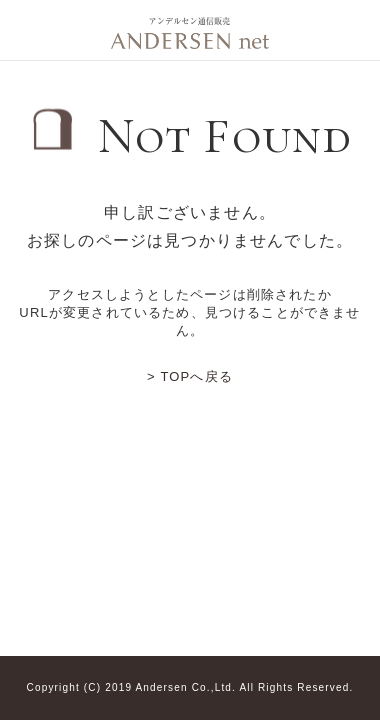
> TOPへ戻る (190, 376)
